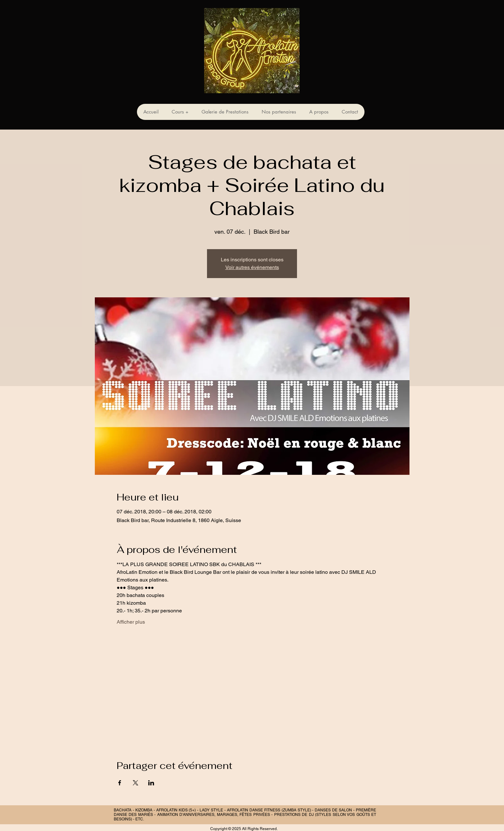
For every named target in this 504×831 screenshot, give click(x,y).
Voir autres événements (252, 267)
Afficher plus (131, 622)
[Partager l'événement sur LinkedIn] (151, 783)
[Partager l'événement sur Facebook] (120, 783)
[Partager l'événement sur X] (135, 783)
